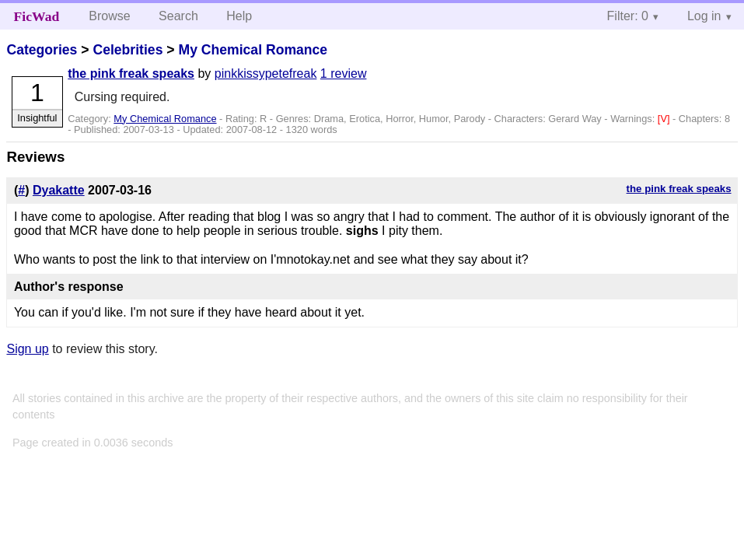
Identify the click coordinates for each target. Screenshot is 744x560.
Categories (42, 50)
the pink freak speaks (131, 73)
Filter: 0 (628, 16)
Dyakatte (59, 190)
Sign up (27, 349)
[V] (665, 119)
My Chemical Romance (253, 50)
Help (239, 16)
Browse (109, 16)
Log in (704, 16)
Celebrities (127, 50)
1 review (344, 73)
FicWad (37, 16)
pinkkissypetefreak (266, 73)
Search (178, 16)
